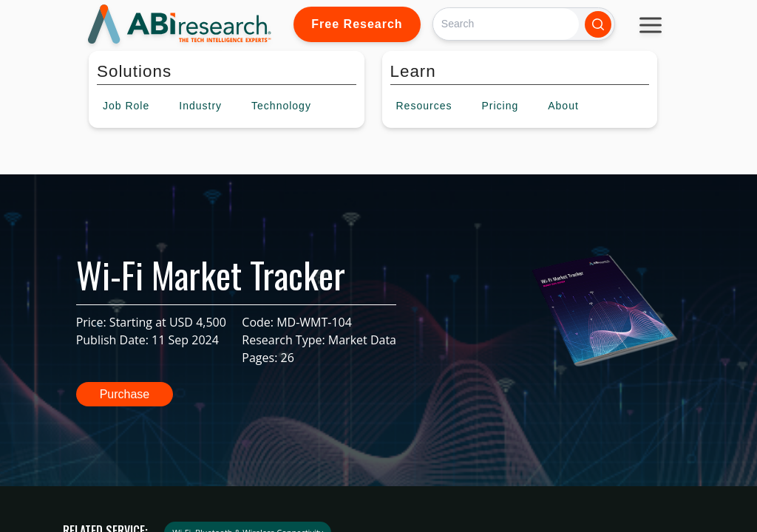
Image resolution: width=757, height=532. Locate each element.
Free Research (357, 24)
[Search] (506, 24)
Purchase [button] (125, 394)
